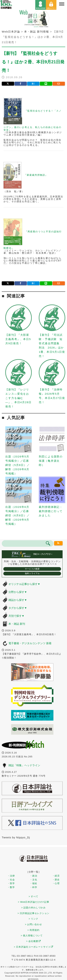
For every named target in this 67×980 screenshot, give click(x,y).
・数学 (11, 887)
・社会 (11, 880)
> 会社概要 (34, 941)
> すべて (34, 896)
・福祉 (33, 883)
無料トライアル (32, 573)
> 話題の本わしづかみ (34, 908)
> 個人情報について (32, 936)
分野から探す (18, 592)
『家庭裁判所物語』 (36, 175)
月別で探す (16, 616)
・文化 (33, 880)
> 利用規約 (34, 930)
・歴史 (56, 880)
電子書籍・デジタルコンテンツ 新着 (30, 643)
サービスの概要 (32, 569)
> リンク (34, 919)
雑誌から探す (18, 600)
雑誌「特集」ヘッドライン (24, 765)
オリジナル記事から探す (24, 584)
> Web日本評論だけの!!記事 (33, 902)
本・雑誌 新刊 (17, 624)
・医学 (11, 883)
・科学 (33, 887)
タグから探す (18, 608)
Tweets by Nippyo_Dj (16, 837)
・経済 (56, 876)
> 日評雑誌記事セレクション (34, 913)
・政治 (33, 876)
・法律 (11, 876)
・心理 (56, 883)
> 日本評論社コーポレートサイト (34, 947)
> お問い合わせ (34, 924)
